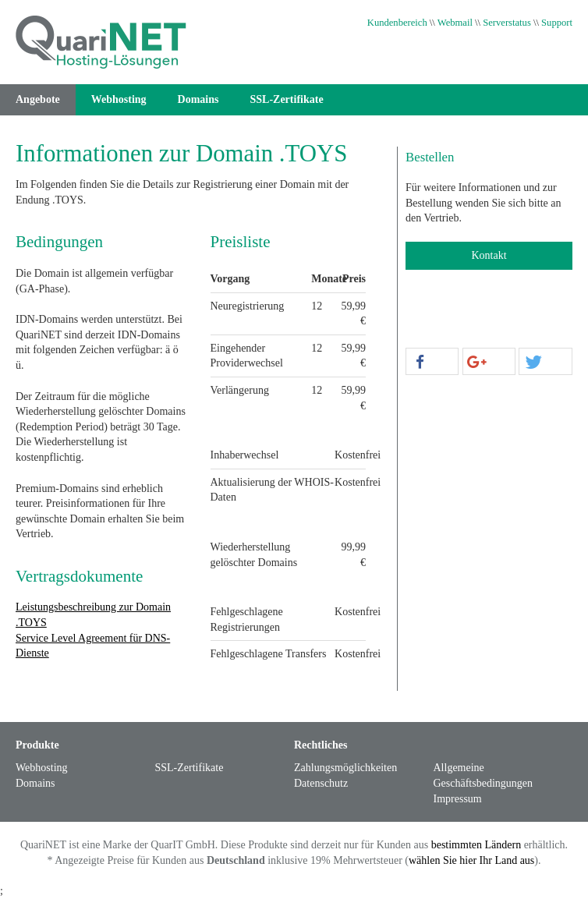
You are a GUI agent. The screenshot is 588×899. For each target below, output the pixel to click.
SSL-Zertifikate (287, 99)
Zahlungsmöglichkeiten (345, 768)
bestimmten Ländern (476, 845)
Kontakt (489, 255)
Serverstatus (507, 23)
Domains (198, 99)
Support (557, 23)
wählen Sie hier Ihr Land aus (471, 860)
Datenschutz (321, 783)
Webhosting (119, 99)
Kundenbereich (397, 23)
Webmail (455, 23)
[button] (432, 362)
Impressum (458, 799)
